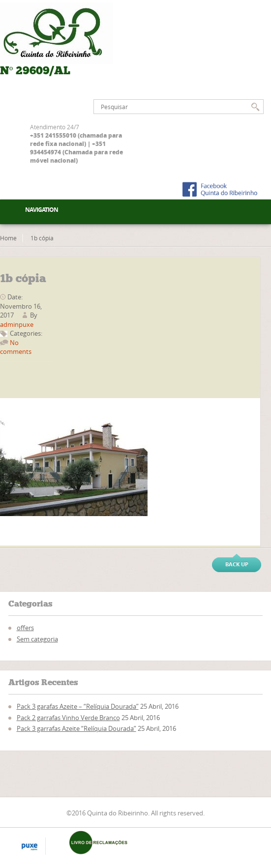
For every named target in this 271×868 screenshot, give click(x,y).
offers (25, 628)
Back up (237, 564)
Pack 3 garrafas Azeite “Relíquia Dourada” (76, 728)
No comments (16, 347)
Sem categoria (37, 639)
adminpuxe (17, 324)
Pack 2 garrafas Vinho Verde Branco (68, 718)
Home (8, 238)
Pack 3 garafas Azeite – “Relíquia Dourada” (78, 706)
